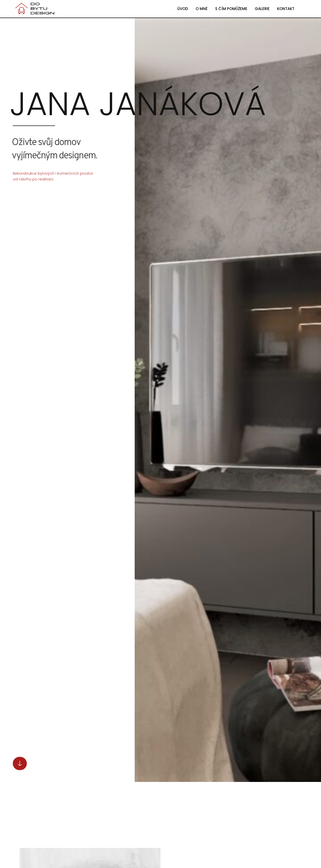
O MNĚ (202, 9)
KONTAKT (286, 9)
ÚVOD (183, 9)
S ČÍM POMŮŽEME (231, 9)
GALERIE (262, 9)
